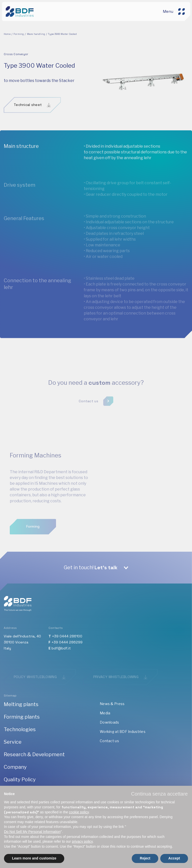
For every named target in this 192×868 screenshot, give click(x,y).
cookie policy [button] (79, 812)
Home (7, 34)
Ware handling (36, 34)
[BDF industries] (20, 11)
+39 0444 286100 (67, 636)
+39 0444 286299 (67, 642)
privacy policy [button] (82, 841)
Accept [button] (174, 858)
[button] (159, 794)
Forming (19, 34)
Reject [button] (145, 858)
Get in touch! (91, 567)
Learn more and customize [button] (34, 858)
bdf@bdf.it (61, 648)
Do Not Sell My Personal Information (32, 832)
